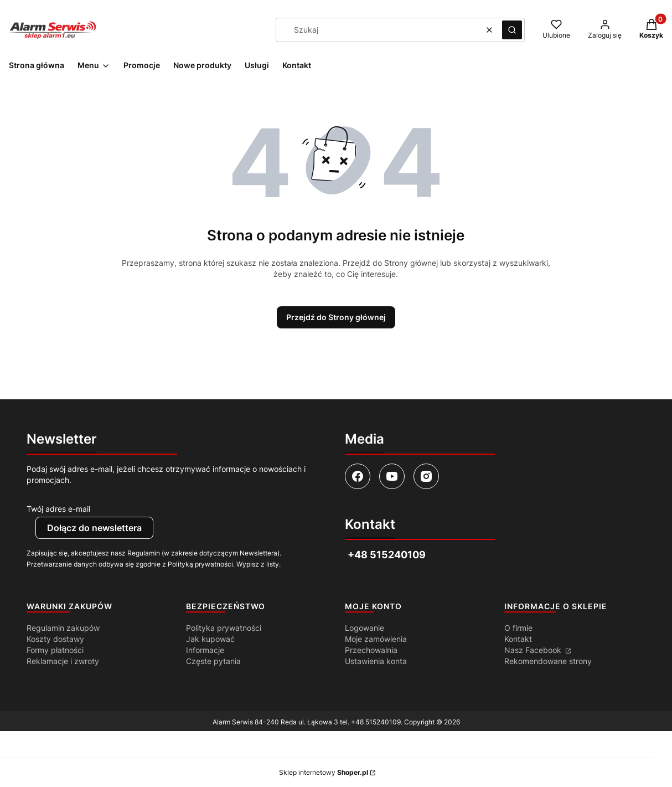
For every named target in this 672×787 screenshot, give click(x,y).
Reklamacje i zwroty (63, 661)
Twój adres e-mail (58, 509)
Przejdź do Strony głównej (336, 317)
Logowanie (365, 628)
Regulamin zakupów (63, 628)
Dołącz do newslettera (94, 528)
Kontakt (518, 639)
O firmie (518, 628)
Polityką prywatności (200, 564)
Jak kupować (210, 639)
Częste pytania (213, 661)
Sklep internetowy (324, 772)
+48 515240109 (376, 722)
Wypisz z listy (258, 564)
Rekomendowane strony (548, 661)
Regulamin (144, 553)
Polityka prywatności (224, 628)
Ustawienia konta (376, 661)
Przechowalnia (371, 650)
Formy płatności (55, 650)
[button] (512, 30)
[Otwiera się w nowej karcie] (358, 476)
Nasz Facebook (534, 650)
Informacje (205, 650)
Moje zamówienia (376, 639)
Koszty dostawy (55, 639)
